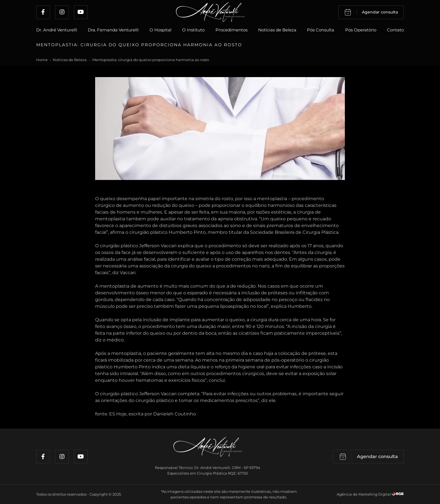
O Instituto (193, 30)
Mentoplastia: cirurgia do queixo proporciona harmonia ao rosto (151, 60)
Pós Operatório (361, 30)
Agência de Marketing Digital (364, 494)
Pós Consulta (321, 30)
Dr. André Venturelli (57, 30)
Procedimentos (232, 30)
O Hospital (161, 30)
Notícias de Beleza (277, 30)
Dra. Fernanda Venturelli (113, 30)
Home (42, 60)
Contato (395, 30)
